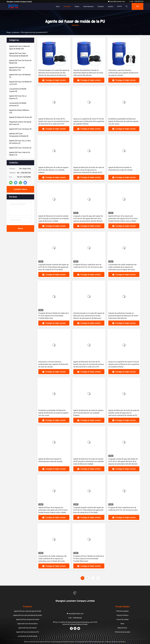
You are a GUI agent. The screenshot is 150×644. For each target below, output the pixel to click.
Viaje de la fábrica (122, 615)
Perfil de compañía (122, 611)
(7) (18, 97)
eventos (109, 6)
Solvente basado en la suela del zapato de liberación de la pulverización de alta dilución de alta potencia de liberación (54, 73)
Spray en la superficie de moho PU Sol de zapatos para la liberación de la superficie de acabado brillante (89, 121)
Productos (66, 6)
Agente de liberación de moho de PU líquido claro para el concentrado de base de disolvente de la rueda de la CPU (54, 121)
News (122, 624)
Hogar (9, 32)
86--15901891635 (136, 1)
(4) (18, 90)
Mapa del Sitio (122, 628)
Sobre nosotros (87, 6)
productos (16, 32)
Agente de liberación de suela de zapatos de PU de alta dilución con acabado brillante (53, 170)
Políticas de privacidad (122, 632)
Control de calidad (122, 619)
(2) (20, 76)
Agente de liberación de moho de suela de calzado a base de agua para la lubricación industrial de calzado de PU (89, 170)
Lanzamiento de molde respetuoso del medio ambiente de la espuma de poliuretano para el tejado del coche (122, 267)
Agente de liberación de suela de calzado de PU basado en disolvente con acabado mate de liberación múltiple (54, 219)
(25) (19, 47)
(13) (17, 69)
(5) (19, 135)
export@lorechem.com (117, 1)
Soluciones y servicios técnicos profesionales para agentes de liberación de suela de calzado (123, 73)
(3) (20, 123)
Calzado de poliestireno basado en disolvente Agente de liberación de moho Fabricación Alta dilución (88, 73)
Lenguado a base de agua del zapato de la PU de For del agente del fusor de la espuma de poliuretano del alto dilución (88, 219)
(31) (20, 83)
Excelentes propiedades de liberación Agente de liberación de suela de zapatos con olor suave (123, 121)
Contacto (99, 6)
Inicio (56, 6)
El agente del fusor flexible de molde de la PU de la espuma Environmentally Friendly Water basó (54, 316)
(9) (19, 55)
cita (137, 6)
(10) (19, 111)
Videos (76, 6)
